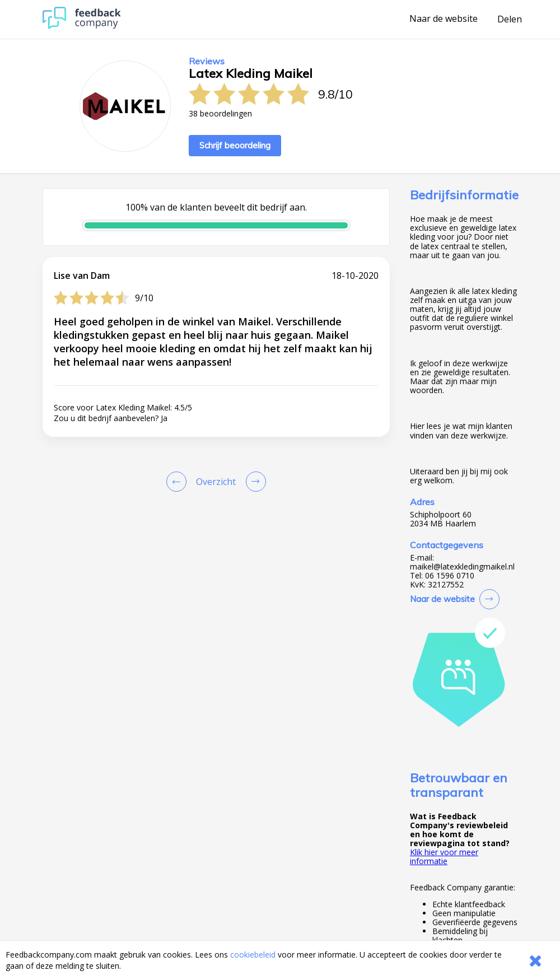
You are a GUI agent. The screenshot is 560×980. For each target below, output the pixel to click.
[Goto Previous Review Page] (179, 482)
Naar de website (444, 19)
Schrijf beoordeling (235, 145)
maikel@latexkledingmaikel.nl (462, 567)
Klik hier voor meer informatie (444, 857)
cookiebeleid (253, 955)
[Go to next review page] (254, 482)
